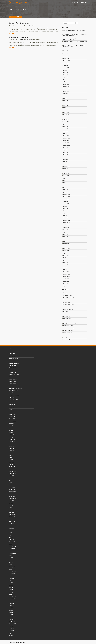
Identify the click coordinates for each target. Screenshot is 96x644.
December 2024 (67, 87)
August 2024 (66, 96)
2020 (15, 17)
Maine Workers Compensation (19, 38)
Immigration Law (67, 307)
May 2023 (65, 126)
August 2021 (66, 176)
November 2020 (67, 197)
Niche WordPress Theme (20, 642)
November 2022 (67, 140)
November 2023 (67, 117)
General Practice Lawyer (69, 305)
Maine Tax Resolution (68, 321)
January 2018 (66, 272)
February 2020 (66, 216)
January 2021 (66, 192)
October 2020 (66, 199)
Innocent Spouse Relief (68, 309)
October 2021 (66, 171)
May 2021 (65, 183)
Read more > (12, 33)
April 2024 (65, 105)
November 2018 (67, 248)
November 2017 (67, 276)
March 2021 (66, 187)
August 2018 (66, 255)
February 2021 (66, 190)
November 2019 (67, 223)
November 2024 (67, 89)
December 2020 (67, 194)
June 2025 (65, 72)
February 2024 (66, 110)
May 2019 (65, 237)
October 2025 (66, 63)
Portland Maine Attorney (69, 328)
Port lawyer (22, 25)
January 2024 (66, 112)
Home (11, 17)
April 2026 (65, 54)
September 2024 (67, 94)
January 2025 (66, 84)
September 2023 (67, 119)
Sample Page (84, 3)
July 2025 (65, 70)
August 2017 (66, 284)
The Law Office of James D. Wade (19, 23)
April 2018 (65, 265)
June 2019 (65, 234)
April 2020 (65, 213)
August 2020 (66, 204)
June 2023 (65, 124)
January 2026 (66, 58)
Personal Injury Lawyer (68, 326)
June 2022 (65, 152)
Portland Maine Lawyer (68, 330)
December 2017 (67, 274)
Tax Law (65, 337)
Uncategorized (29, 25)
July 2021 (65, 178)
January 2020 (66, 218)
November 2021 (67, 169)
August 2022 (66, 147)
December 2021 (67, 166)
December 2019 (67, 220)
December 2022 (67, 138)
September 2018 (67, 253)
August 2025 (66, 68)
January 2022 (66, 164)
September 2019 (67, 227)
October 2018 (66, 251)
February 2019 (66, 241)
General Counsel (67, 302)
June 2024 (65, 101)
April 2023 (65, 129)
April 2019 (65, 239)
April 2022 (65, 157)
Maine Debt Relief (67, 314)
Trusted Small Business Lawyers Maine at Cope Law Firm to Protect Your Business (75, 39)
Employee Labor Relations (69, 298)
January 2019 (66, 244)
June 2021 (65, 180)
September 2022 (67, 145)
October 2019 (66, 225)
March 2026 (66, 56)
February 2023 (66, 133)
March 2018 (66, 267)
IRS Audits (65, 312)
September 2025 (67, 65)
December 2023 (67, 115)
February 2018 (66, 269)
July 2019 (65, 232)
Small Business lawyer (68, 335)
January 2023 (66, 136)
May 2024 (65, 103)
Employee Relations (68, 300)
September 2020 (67, 201)
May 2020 (65, 211)
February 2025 (66, 82)
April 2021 (65, 185)
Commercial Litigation (68, 295)
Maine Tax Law (67, 316)
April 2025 (65, 77)
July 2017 (65, 286)
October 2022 (66, 143)
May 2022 (65, 155)
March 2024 (66, 108)
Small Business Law (68, 333)
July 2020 (65, 206)
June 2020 (65, 208)
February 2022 (66, 162)
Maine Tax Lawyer (67, 319)
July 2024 (65, 98)
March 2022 (66, 159)
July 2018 (65, 258)
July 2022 (65, 150)
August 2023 (66, 122)
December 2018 (67, 246)
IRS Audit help (75, 3)
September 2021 (67, 173)
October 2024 (66, 91)
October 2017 (66, 279)
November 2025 (67, 61)
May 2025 (65, 75)
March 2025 (66, 79)
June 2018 (65, 260)
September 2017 (67, 281)
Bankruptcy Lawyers (68, 293)
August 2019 (66, 230)
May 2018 (65, 262)
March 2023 (66, 131)
